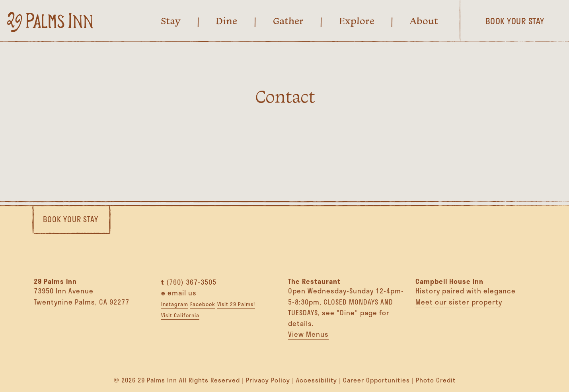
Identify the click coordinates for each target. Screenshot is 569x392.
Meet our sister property (459, 302)
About (424, 21)
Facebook (203, 304)
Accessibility (317, 380)
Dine (226, 21)
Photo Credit (436, 380)
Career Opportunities (376, 380)
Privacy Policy (268, 380)
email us (182, 293)
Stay (171, 21)
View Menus (308, 334)
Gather (288, 21)
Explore (357, 21)
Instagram (175, 304)
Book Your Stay (71, 219)
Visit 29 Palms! (236, 304)
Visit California (180, 315)
